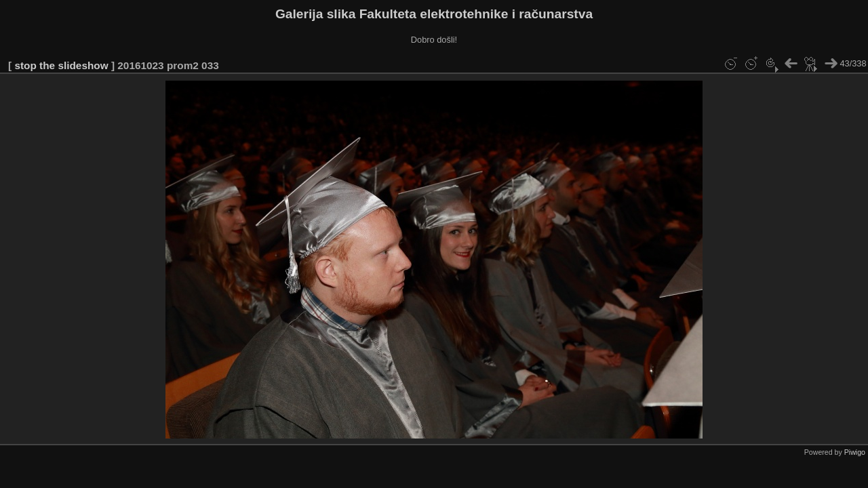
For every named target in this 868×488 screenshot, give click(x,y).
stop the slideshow (61, 65)
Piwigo (855, 452)
